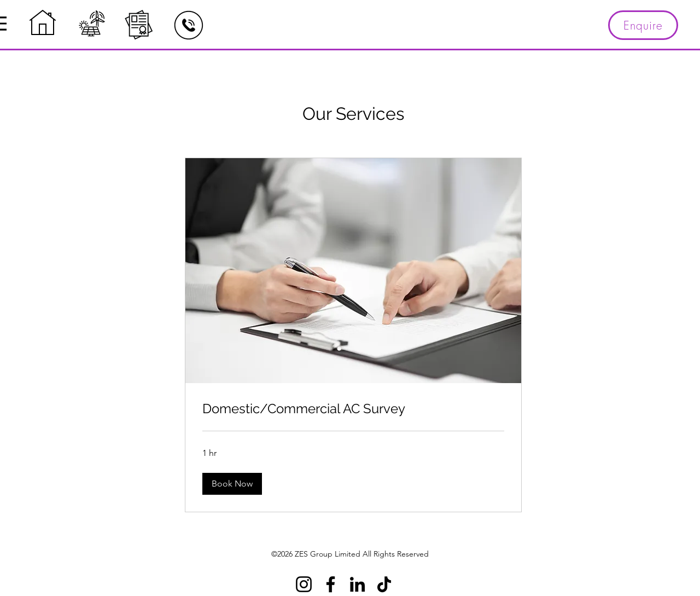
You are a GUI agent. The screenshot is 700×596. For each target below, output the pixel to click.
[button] (232, 484)
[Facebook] (331, 584)
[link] (353, 409)
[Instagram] (304, 584)
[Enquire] (643, 25)
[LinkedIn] (357, 584)
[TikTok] (384, 584)
